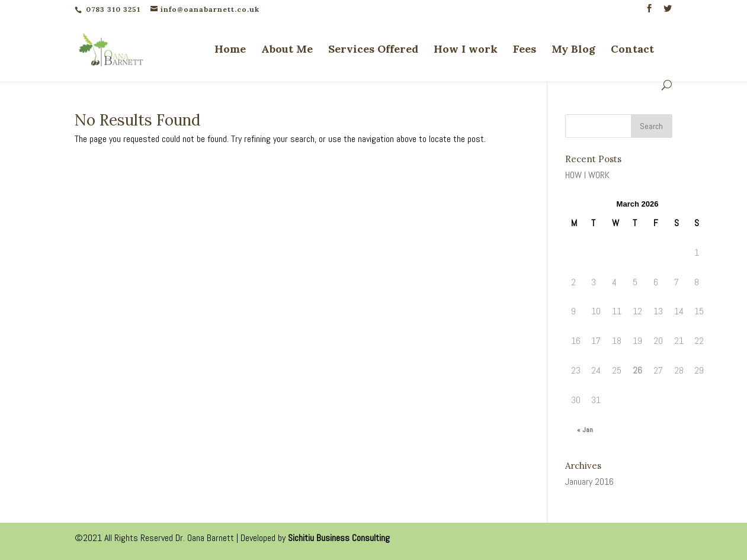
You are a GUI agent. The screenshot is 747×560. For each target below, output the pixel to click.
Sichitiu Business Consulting (339, 538)
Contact (632, 50)
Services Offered (373, 50)
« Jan (585, 430)
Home (230, 50)
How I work (466, 50)
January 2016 (589, 482)
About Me (287, 50)
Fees (525, 50)
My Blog (573, 50)
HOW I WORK (587, 175)
